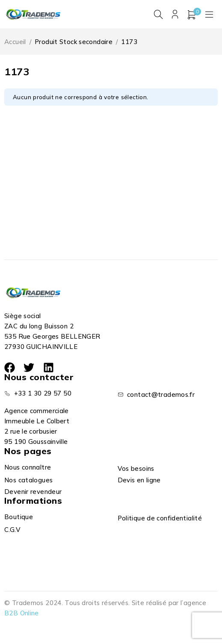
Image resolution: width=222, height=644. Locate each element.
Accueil (15, 42)
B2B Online (22, 613)
